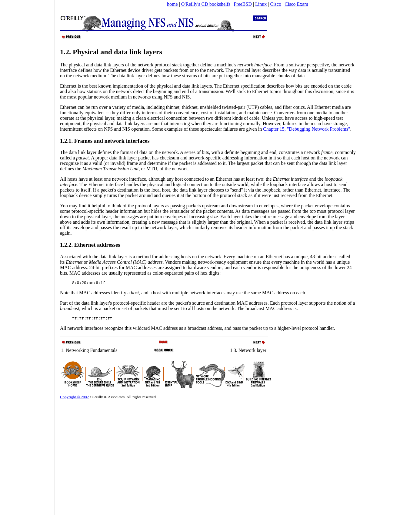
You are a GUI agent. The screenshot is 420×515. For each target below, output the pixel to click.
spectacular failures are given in (232, 129)
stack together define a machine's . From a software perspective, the (255, 65)
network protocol (155, 65)
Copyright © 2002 (74, 399)
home (172, 4)
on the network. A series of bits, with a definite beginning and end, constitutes (225, 152)
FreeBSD (243, 4)
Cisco (275, 4)
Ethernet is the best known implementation (102, 86)
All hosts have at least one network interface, (104, 179)
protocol (311, 330)
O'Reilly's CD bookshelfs (206, 4)
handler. (327, 330)
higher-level (290, 330)
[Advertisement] (27, 256)
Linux (261, 4)
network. (180, 169)
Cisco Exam (296, 4)
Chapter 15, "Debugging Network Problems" (307, 129)
